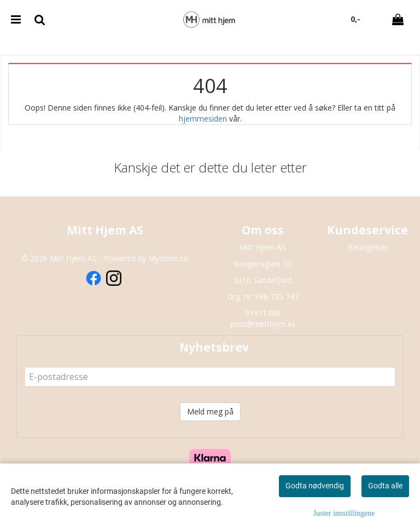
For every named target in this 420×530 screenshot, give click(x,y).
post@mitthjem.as (263, 324)
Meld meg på (210, 411)
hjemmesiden (203, 119)
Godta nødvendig (315, 486)
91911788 (262, 313)
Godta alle (385, 486)
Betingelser (368, 247)
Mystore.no (168, 258)
